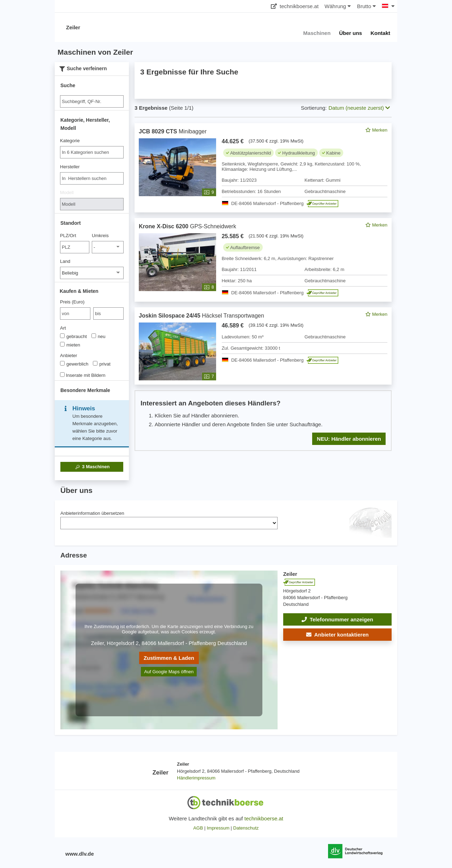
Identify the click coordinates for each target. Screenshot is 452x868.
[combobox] (92, 152)
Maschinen (92, 467)
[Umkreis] (108, 247)
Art (63, 328)
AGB (198, 828)
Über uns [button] (350, 33)
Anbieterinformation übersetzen (92, 513)
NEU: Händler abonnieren (349, 439)
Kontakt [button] (380, 33)
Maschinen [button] (317, 33)
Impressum (218, 828)
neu (99, 336)
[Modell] (92, 204)
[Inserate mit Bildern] (62, 375)
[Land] (92, 273)
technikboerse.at (295, 6)
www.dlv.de (80, 854)
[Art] (62, 336)
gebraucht (73, 336)
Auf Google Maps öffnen (169, 672)
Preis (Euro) (72, 302)
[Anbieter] (62, 363)
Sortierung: (314, 108)
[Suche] (92, 101)
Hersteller (70, 167)
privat (102, 364)
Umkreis (100, 236)
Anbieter (69, 355)
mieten (70, 345)
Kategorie (70, 141)
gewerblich (74, 364)
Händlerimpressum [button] (196, 778)
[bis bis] (108, 314)
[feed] (263, 287)
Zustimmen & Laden (169, 658)
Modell (67, 192)
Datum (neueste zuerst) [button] (359, 108)
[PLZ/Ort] (75, 247)
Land (65, 261)
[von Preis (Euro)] (75, 314)
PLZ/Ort (68, 236)
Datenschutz (246, 828)
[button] (337, 635)
